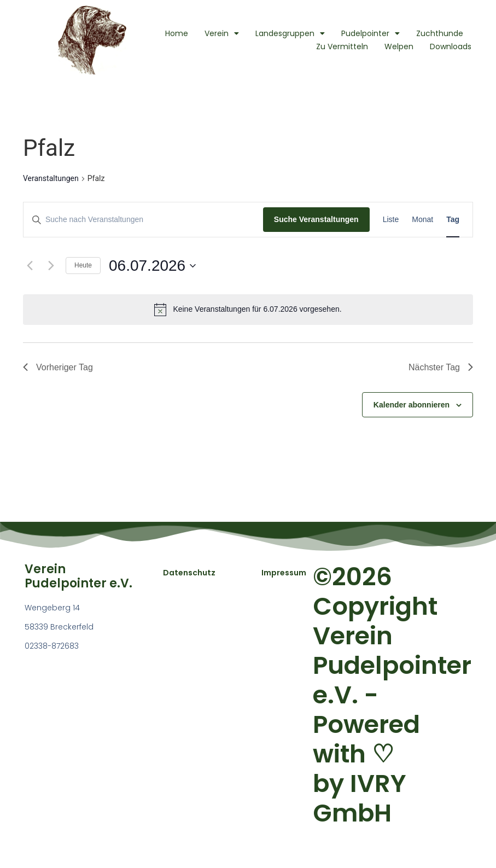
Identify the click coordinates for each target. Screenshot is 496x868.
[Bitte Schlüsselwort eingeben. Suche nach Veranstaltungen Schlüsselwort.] (143, 220)
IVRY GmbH (360, 798)
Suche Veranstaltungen (316, 219)
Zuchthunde (440, 33)
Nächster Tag (441, 367)
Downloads (451, 46)
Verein (222, 33)
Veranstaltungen (51, 178)
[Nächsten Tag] (51, 266)
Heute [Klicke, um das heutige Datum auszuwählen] (83, 265)
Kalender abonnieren (412, 405)
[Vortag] (30, 266)
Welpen (399, 46)
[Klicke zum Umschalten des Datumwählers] (152, 266)
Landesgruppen (290, 33)
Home (177, 33)
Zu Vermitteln (342, 46)
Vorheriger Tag (58, 367)
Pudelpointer (370, 33)
